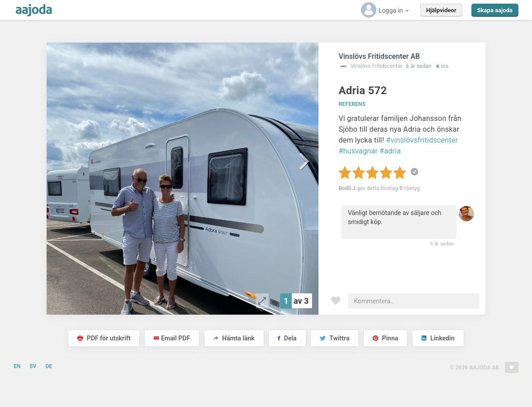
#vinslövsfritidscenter (422, 140)
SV (33, 366)
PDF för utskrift (104, 338)
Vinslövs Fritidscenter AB (379, 56)
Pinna (385, 338)
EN (17, 366)
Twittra (335, 338)
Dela (287, 338)
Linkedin (438, 338)
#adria (390, 151)
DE (49, 366)
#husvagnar (358, 151)
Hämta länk (234, 338)
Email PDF (172, 338)
